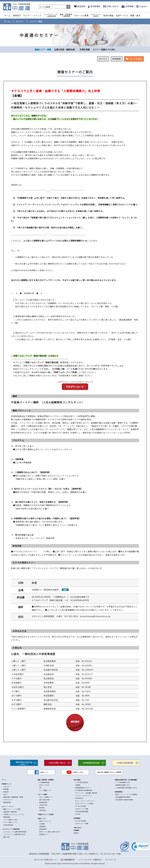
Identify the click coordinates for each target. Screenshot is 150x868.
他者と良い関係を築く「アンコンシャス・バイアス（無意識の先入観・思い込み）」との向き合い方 (57, 568)
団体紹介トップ (7, 784)
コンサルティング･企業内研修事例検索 (15, 832)
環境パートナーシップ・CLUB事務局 (126, 794)
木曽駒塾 (78, 785)
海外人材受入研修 (44, 800)
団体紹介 (17, 15)
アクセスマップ (8, 800)
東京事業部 (95, 6)
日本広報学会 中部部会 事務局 (124, 800)
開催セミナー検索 (43, 50)
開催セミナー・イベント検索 (12, 809)
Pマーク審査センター (45, 790)
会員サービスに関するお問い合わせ (50, 832)
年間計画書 (85, 50)
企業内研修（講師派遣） (65, 50)
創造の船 (42, 808)
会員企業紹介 (43, 829)
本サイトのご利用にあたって (45, 860)
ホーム (7, 15)
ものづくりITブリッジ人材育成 (84, 804)
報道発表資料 (7, 802)
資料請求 (75, 722)
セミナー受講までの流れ (104, 50)
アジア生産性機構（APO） (123, 782)
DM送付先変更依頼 (125, 763)
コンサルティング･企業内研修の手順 (14, 834)
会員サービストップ (45, 821)
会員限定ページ (44, 834)
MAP (65, 590)
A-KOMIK (78, 814)
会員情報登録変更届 (91, 763)
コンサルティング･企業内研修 (11, 829)
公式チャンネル (75, 772)
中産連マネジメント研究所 (109, 772)
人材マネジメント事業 (82, 809)
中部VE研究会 (79, 798)
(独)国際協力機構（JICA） (123, 785)
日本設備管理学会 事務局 (123, 797)
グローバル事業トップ (46, 797)
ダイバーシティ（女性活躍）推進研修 (86, 793)
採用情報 (129, 6)
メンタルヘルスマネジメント (84, 796)
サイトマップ (111, 860)
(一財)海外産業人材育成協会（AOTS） (126, 788)
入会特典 (42, 824)
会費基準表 (42, 827)
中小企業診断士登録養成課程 (84, 790)
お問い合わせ (113, 6)
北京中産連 (42, 810)
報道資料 (81, 6)
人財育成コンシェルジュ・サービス (14, 814)
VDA (40, 788)
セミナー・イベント (33, 15)
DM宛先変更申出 (8, 825)
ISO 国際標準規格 (44, 782)
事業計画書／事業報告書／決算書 (13, 797)
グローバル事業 (81, 15)
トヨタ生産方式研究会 (82, 782)
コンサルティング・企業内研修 (51, 15)
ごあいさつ (7, 787)
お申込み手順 (43, 805)
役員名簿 (6, 792)
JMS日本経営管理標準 (82, 812)
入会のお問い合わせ (57, 763)
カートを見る (136, 59)
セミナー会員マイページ (10, 822)
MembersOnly (24, 763)
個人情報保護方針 (68, 860)
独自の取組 (108, 15)
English (143, 6)
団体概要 (6, 789)
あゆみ (5, 794)
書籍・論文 (135, 15)
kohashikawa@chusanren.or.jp (95, 616)
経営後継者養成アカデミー (83, 788)
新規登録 (117, 59)
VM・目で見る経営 (81, 806)
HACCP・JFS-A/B (44, 785)
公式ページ (41, 772)
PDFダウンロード (75, 387)
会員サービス (122, 15)
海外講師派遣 (43, 802)
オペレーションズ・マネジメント (85, 801)
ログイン (103, 59)
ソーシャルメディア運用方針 (90, 860)
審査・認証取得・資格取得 (66, 15)
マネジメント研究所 (96, 15)
